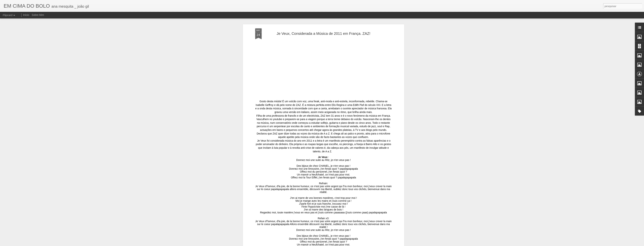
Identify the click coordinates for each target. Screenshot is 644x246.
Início (26, 15)
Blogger (346, 244)
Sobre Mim (38, 15)
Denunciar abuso (358, 244)
